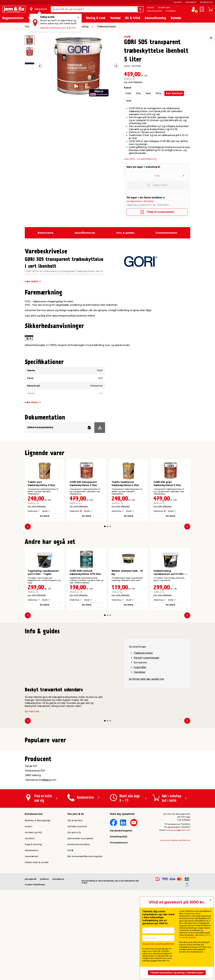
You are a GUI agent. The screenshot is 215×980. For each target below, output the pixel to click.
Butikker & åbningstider (38, 896)
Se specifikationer (147, 159)
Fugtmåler (140, 667)
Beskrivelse (46, 233)
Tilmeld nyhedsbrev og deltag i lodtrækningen (177, 973)
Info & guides (125, 233)
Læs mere (130, 159)
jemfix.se (44, 955)
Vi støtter (171, 11)
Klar (138, 93)
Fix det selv (164, 7)
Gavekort (178, 2)
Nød (148, 93)
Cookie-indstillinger (35, 960)
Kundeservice (206, 2)
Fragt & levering (33, 920)
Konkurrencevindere (79, 920)
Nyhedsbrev (191, 2)
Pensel (138, 658)
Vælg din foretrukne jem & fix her (58, 28)
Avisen (151, 7)
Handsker (140, 672)
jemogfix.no (58, 955)
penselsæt (153, 658)
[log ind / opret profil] (193, 9)
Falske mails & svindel (37, 938)
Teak (128, 101)
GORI (127, 37)
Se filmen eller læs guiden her (146, 679)
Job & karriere (154, 11)
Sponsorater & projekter (80, 914)
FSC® (70, 926)
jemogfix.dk (31, 955)
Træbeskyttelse (143, 653)
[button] (105, 526)
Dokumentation (166, 233)
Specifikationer (85, 233)
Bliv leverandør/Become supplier (85, 932)
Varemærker (32, 932)
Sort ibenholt (174, 93)
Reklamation (32, 926)
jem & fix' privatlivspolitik (195, 936)
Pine (158, 93)
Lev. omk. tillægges (133, 82)
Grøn (128, 93)
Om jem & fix (74, 908)
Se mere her (32, 711)
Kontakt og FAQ (33, 908)
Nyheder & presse (77, 902)
